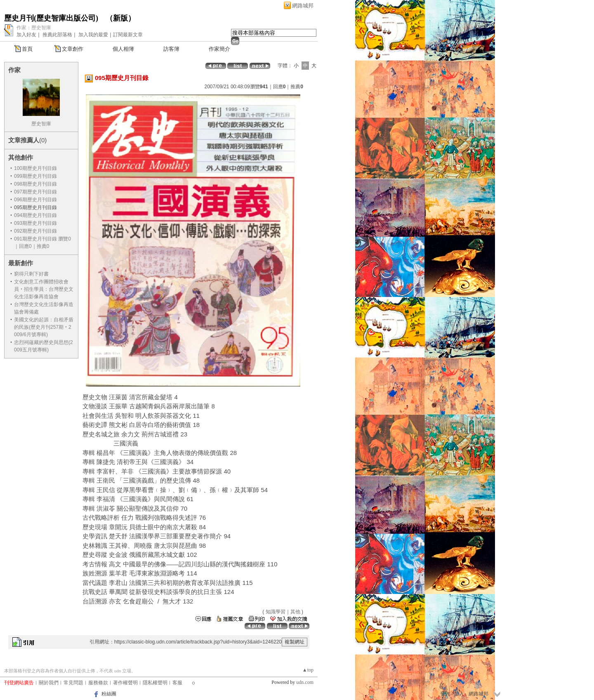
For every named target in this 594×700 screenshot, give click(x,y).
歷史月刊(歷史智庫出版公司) (51, 18)
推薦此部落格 (57, 35)
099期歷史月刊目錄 (35, 176)
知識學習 (276, 612)
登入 (445, 694)
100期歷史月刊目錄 (35, 168)
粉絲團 (109, 694)
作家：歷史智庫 (34, 28)
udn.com (305, 682)
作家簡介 (219, 49)
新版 (120, 18)
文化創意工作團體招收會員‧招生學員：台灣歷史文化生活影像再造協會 (44, 289)
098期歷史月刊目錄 (35, 184)
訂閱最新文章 (128, 35)
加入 (459, 694)
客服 (177, 683)
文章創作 (73, 49)
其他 (295, 612)
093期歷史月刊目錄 (35, 223)
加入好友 (26, 35)
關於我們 (49, 683)
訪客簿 (171, 49)
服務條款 (98, 683)
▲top (308, 670)
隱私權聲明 (155, 683)
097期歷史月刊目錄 (35, 192)
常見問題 (73, 683)
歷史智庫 (41, 124)
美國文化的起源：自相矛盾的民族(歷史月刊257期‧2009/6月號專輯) (44, 327)
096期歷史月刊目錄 (35, 200)
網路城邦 (303, 6)
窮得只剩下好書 (31, 274)
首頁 (27, 49)
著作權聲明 (125, 683)
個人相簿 (123, 49)
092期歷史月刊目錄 (35, 231)
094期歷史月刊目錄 (35, 215)
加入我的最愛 (93, 35)
